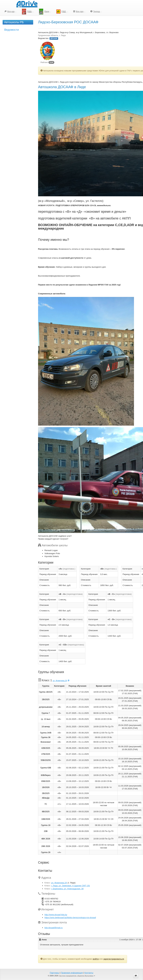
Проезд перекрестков (46, 12)
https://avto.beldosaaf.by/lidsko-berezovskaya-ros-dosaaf (70, 918)
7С (46, 804)
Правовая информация (72, 973)
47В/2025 (46, 754)
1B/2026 (46, 787)
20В (46, 831)
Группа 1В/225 (46, 692)
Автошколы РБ (14, 22)
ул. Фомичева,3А (61, 681)
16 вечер (46, 727)
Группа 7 (46, 713)
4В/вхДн (46, 798)
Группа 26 (46, 852)
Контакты (89, 973)
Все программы (81, 11)
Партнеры (54, 973)
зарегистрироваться (114, 959)
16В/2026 (46, 819)
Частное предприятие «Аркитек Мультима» (77, 976)
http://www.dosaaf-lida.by (56, 915)
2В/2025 (46, 699)
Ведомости (12, 30)
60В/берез (46, 775)
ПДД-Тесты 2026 (29, 12)
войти (96, 959)
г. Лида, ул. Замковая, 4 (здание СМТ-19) (70, 886)
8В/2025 (46, 812)
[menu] (54, 12)
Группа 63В (46, 768)
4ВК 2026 (46, 839)
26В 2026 (46, 846)
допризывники (46, 707)
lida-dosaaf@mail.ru (54, 928)
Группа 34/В (46, 733)
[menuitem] (11, 12)
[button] (136, 976)
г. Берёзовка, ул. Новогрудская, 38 (67, 889)
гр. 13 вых (46, 719)
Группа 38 (46, 737)
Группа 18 (46, 825)
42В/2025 (46, 748)
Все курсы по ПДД (12, 11)
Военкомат (46, 742)
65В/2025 (46, 781)
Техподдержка (98, 11)
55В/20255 (46, 760)
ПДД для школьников (64, 12)
